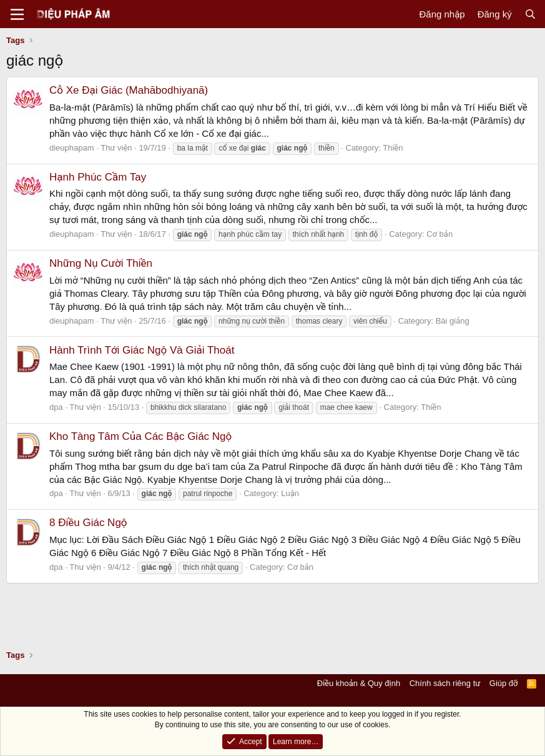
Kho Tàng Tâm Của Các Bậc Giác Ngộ (140, 436)
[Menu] (17, 14)
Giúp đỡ (504, 683)
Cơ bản (439, 234)
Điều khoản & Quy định (359, 683)
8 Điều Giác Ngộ (88, 523)
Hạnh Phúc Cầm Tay (98, 177)
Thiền (393, 148)
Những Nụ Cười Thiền (101, 263)
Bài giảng (453, 321)
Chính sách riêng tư (445, 683)
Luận (290, 493)
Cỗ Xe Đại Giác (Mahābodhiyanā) (129, 90)
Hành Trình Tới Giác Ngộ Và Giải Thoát (142, 350)
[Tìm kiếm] (530, 14)
